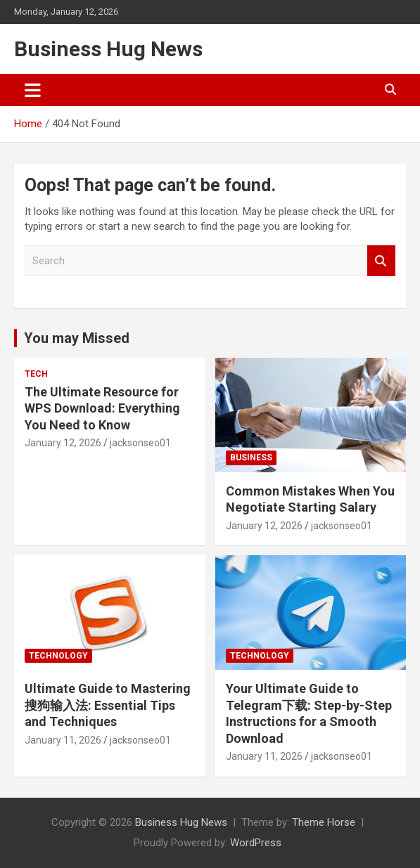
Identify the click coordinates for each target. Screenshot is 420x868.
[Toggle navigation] (33, 90)
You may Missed (77, 338)
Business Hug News (108, 49)
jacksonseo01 (140, 443)
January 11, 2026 (63, 740)
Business (251, 458)
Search (381, 261)
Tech (36, 374)
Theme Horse (324, 822)
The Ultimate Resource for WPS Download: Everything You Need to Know (102, 408)
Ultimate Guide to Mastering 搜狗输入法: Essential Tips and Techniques (108, 705)
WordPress (256, 843)
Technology (58, 656)
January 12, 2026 (63, 443)
